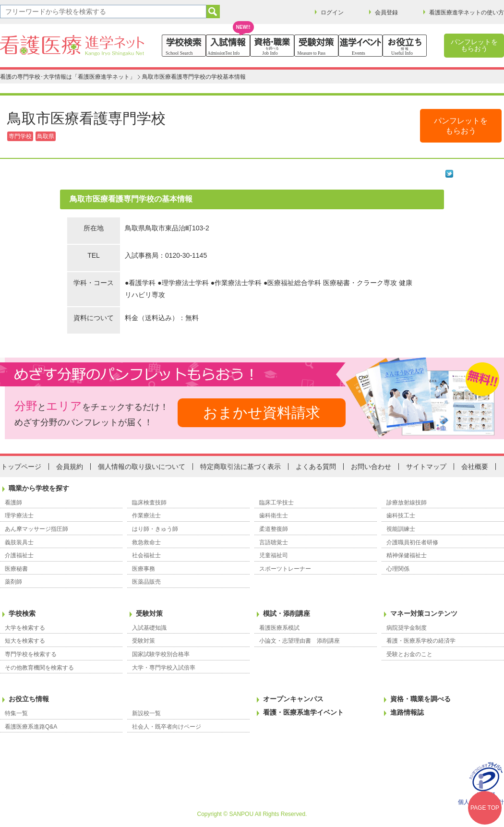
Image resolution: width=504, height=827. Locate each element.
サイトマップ (426, 467)
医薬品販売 (146, 582)
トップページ (21, 467)
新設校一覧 (146, 713)
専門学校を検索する (31, 654)
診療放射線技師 (407, 503)
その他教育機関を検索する (39, 668)
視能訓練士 (401, 529)
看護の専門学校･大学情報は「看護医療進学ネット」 (68, 77)
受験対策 (149, 613)
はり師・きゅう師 (155, 529)
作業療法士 (146, 515)
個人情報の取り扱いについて (142, 467)
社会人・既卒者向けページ (167, 727)
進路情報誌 (407, 712)
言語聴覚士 (274, 542)
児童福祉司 (274, 555)
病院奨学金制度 (407, 628)
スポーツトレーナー (285, 569)
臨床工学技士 (276, 503)
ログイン (332, 12)
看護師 (13, 503)
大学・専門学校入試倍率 (164, 668)
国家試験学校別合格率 (161, 654)
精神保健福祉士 (407, 555)
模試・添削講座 (287, 613)
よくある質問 (316, 467)
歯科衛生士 (274, 515)
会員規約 (70, 467)
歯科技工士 (401, 515)
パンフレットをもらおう (474, 45)
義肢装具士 (19, 542)
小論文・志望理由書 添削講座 (300, 641)
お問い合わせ (371, 467)
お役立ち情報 (29, 699)
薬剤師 (13, 582)
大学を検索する (25, 628)
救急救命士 (146, 542)
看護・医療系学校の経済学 (421, 641)
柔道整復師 (274, 529)
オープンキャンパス (293, 699)
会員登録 (386, 12)
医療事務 (144, 569)
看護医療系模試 (279, 628)
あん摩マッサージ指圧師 (36, 529)
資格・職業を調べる (420, 699)
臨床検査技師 (149, 503)
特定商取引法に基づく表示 (240, 467)
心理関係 (398, 569)
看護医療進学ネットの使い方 (467, 12)
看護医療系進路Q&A (31, 727)
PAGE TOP (485, 808)
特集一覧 (16, 713)
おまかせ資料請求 (262, 413)
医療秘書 (16, 569)
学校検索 (22, 613)
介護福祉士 (19, 555)
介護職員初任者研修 (412, 542)
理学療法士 (19, 515)
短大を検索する (25, 641)
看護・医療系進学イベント (303, 712)
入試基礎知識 (149, 628)
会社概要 (475, 467)
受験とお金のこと (409, 654)
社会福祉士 (146, 555)
